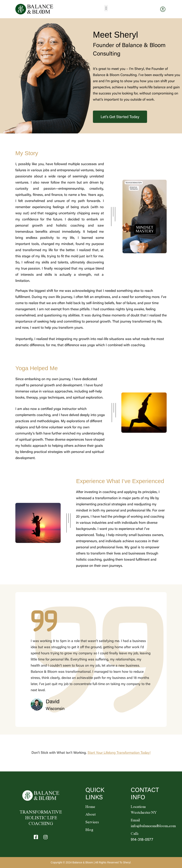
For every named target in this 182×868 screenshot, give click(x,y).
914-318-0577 (142, 840)
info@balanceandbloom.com (153, 826)
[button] (106, 8)
